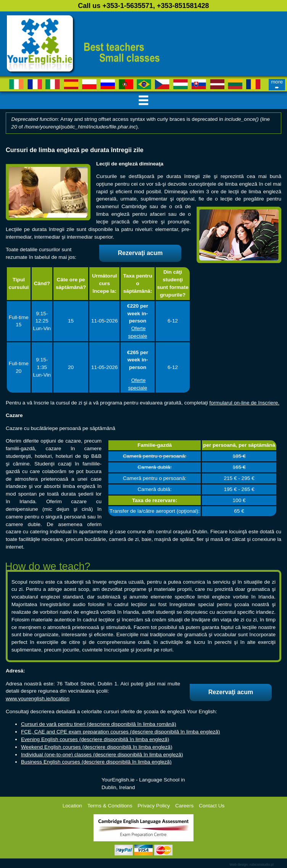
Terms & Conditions (110, 806)
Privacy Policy (154, 806)
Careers (184, 806)
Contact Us (212, 806)
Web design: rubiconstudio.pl (252, 865)
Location (72, 806)
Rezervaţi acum (140, 253)
